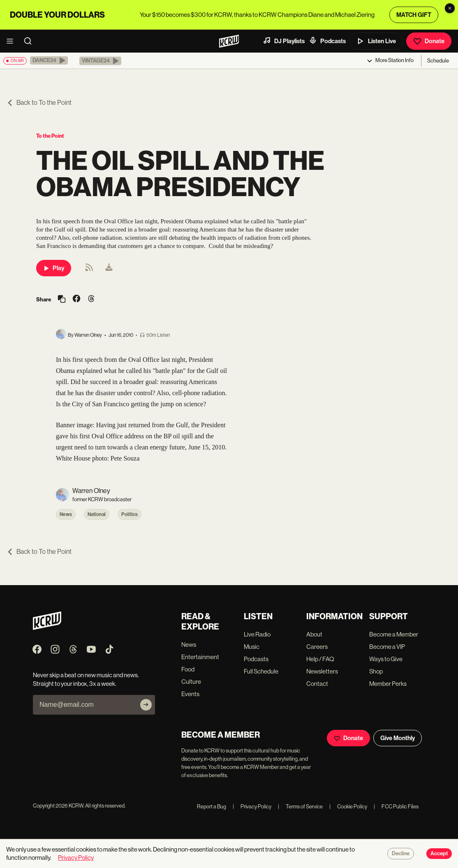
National (97, 514)
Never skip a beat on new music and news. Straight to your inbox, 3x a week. (86, 679)
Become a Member (394, 634)
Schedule (438, 61)
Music (252, 647)
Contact (317, 684)
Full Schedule (261, 671)
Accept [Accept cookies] (439, 854)
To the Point (50, 136)
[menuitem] (109, 268)
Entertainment (200, 657)
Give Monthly (398, 738)
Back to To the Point (39, 103)
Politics (130, 514)
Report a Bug (212, 807)
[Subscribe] (146, 705)
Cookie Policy (348, 807)
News (66, 514)
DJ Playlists (284, 41)
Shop (376, 671)
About (314, 634)
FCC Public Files (396, 807)
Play (54, 268)
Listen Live (376, 41)
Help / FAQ (320, 659)
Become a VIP (387, 647)
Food (188, 669)
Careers (317, 647)
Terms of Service (300, 807)
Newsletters (322, 671)
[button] (49, 60)
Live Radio (257, 634)
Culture (191, 682)
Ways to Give (386, 659)
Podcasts (327, 41)
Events (190, 694)
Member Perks (388, 684)
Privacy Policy (252, 807)
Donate (429, 41)
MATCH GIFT (414, 15)
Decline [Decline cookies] (401, 854)
